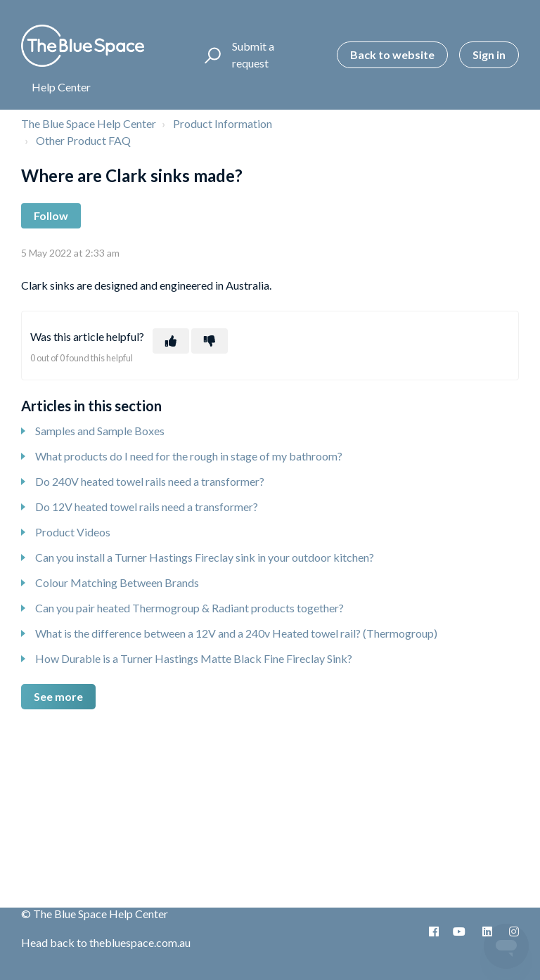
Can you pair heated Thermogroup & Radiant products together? (189, 608)
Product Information (223, 123)
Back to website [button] (392, 54)
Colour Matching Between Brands (117, 582)
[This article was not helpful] (210, 341)
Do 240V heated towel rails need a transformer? (150, 481)
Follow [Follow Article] (51, 215)
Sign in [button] (489, 54)
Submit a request (253, 54)
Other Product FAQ (83, 140)
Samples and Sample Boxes (100, 431)
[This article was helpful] (171, 341)
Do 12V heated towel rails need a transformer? (147, 507)
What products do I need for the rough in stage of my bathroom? (189, 456)
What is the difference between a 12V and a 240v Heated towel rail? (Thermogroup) (236, 633)
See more (58, 696)
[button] (211, 55)
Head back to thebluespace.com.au (106, 942)
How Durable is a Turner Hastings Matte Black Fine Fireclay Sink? (194, 658)
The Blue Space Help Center (89, 123)
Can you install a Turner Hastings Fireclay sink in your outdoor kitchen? (205, 557)
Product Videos (73, 532)
